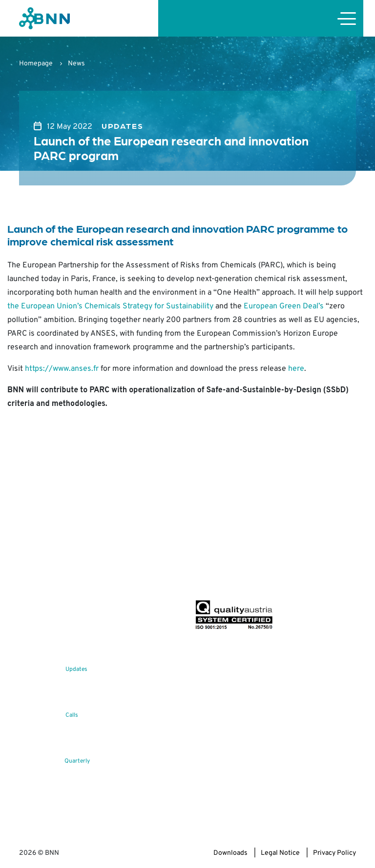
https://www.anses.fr (62, 369)
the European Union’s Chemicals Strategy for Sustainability (110, 306)
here (296, 369)
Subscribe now (252, 577)
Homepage (36, 64)
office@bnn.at (40, 592)
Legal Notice (280, 853)
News (76, 64)
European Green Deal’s (284, 306)
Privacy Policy (334, 853)
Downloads (230, 853)
